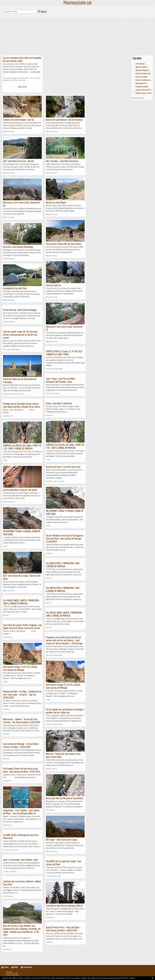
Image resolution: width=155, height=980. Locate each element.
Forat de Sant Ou (53, 285)
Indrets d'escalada (141, 77)
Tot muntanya (140, 64)
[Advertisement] (77, 36)
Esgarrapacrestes (141, 83)
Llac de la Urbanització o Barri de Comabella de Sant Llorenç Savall (22, 59)
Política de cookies (12, 973)
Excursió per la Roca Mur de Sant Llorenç (64, 244)
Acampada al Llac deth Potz (15, 288)
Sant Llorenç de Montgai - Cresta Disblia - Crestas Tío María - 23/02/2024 (21, 745)
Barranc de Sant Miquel (56, 202)
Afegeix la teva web (138, 98)
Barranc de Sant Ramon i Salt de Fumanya (64, 120)
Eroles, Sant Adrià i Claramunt (59, 403)
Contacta (26, 967)
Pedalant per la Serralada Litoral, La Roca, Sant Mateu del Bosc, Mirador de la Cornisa (22, 405)
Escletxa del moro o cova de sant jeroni (63, 467)
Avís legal (9, 972)
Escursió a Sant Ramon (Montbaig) (18, 247)
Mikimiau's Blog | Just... (143, 70)
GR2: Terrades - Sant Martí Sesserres (62, 161)
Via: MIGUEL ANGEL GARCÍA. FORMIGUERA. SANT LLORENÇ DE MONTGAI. (21, 602)
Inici (6, 967)
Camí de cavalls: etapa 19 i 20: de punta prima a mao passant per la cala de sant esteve (20, 335)
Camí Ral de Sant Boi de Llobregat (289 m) (64, 906)
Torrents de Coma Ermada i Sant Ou (19, 120)
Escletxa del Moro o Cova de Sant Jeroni (20, 490)
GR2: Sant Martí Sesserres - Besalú (18, 161)
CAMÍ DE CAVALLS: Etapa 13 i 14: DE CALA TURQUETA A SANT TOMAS (64, 353)
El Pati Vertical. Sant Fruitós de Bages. (20, 310)
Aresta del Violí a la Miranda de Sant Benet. (65, 798)
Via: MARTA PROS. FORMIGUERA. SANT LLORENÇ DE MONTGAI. (63, 565)
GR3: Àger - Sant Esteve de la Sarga (61, 840)
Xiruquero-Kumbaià (142, 87)
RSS (15, 967)
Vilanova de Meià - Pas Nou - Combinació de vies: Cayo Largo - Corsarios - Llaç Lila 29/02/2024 (22, 694)
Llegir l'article (22, 87)
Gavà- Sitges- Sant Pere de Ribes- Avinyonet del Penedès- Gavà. (61, 380)
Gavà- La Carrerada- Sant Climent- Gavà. (21, 860)
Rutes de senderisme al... (144, 80)
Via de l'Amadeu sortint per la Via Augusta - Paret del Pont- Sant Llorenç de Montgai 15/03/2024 (65, 538)
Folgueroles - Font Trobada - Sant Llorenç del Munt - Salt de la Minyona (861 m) (21, 812)
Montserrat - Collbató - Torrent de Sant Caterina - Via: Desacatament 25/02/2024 (22, 721)
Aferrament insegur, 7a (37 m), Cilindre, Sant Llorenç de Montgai (20, 668)
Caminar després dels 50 (143, 90)
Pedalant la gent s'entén (144, 93)
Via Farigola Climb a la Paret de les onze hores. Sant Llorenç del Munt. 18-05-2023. (22, 770)
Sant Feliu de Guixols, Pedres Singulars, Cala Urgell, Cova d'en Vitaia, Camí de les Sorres (22, 627)
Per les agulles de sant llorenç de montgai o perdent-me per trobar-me (65, 711)
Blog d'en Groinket (142, 67)
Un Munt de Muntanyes (143, 73)
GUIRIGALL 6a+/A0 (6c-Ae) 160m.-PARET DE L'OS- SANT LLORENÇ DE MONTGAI (65, 446)
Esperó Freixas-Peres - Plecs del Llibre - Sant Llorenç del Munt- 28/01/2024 (63, 929)
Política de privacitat (12, 975)
